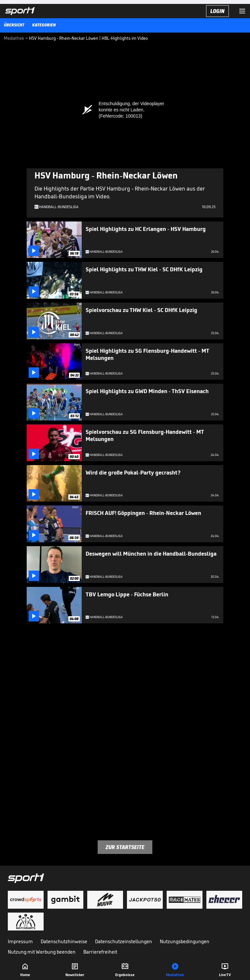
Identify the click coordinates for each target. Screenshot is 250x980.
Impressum (20, 941)
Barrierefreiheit (100, 952)
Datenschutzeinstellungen (124, 941)
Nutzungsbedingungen (185, 941)
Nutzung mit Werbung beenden (42, 952)
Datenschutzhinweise (64, 941)
